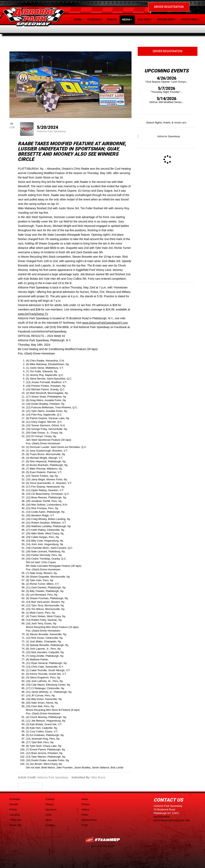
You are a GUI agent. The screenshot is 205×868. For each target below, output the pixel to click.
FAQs (85, 825)
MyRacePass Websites (102, 840)
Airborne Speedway (168, 136)
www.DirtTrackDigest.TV (33, 314)
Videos (85, 809)
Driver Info (15, 825)
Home (78, 20)
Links (48, 815)
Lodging (50, 825)
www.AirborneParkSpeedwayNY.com (105, 323)
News (85, 799)
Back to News (30, 786)
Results (14, 804)
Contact (50, 799)
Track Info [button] (189, 20)
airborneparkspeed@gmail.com (172, 820)
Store (49, 820)
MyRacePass (89, 820)
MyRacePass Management (102, 846)
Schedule (94, 20)
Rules (85, 815)
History (49, 804)
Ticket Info (15, 820)
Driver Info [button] (166, 20)
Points (112, 20)
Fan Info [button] (144, 20)
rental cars (180, 123)
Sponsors (51, 809)
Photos (85, 804)
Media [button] (126, 20)
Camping (15, 815)
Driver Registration (169, 7)
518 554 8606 (162, 817)
